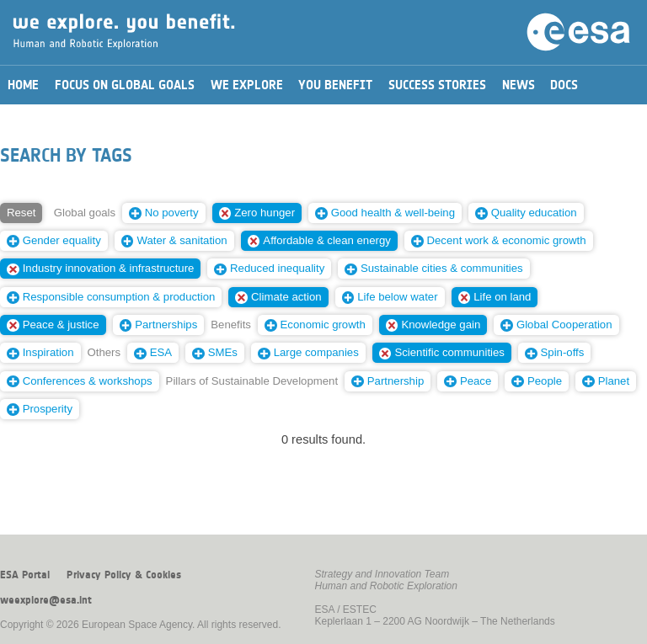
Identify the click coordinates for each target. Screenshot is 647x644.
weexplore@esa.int (46, 600)
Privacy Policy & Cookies (124, 575)
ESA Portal (25, 575)
